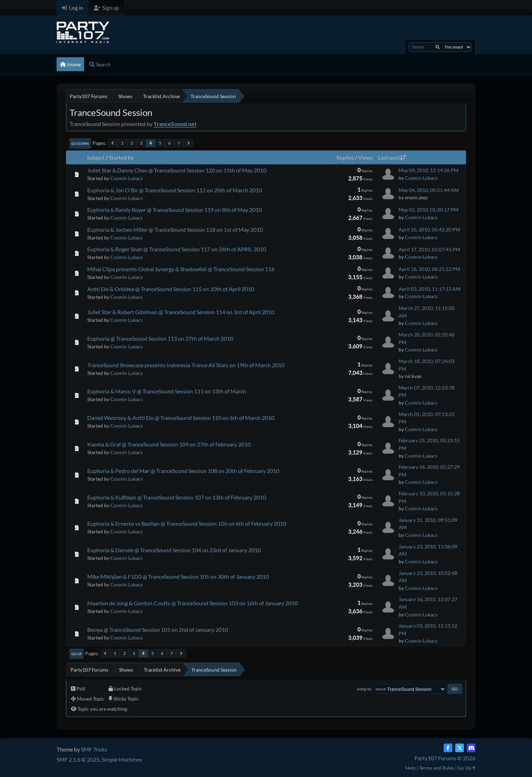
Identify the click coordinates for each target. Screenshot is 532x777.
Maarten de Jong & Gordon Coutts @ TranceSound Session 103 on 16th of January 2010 (193, 603)
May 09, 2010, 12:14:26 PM (428, 170)
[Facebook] (448, 748)
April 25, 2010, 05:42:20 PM (429, 230)
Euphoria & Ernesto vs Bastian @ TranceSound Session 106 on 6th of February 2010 (187, 523)
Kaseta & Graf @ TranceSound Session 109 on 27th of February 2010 (169, 444)
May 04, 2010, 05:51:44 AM (429, 190)
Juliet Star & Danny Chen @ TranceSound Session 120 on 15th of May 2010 (177, 170)
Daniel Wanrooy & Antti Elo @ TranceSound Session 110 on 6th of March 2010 (181, 418)
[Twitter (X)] (460, 748)
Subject (96, 157)
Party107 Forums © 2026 (445, 758)
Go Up (76, 654)
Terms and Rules (437, 768)
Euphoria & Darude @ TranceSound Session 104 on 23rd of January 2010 (174, 550)
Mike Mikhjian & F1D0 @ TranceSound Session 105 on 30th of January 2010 (178, 576)
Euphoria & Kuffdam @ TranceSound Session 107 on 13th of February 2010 (177, 497)
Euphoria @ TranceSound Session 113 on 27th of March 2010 (160, 338)
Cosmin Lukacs (127, 178)
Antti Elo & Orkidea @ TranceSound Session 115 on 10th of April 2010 (171, 289)
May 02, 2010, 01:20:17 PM (428, 210)
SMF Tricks (94, 749)
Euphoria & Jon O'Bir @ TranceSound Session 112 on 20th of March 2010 (175, 190)
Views (365, 157)
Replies (345, 157)
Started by (121, 157)
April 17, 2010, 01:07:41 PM (429, 249)
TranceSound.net (175, 124)
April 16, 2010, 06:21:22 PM (429, 269)
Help (411, 768)
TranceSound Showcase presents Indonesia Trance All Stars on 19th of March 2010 (186, 365)
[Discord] (471, 748)
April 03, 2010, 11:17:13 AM (430, 289)
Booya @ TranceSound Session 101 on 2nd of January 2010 (158, 630)
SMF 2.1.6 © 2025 (78, 759)
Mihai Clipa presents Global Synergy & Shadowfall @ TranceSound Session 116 (181, 269)
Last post (392, 157)
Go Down (80, 143)
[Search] (438, 47)
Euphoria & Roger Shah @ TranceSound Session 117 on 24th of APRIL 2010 (177, 249)
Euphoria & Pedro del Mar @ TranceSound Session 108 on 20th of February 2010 (183, 471)
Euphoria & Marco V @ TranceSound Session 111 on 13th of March (167, 391)
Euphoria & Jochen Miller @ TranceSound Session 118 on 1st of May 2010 (175, 230)
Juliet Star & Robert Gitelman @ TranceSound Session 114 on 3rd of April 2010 (181, 312)
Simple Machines (122, 759)
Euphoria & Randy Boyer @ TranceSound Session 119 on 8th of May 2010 (175, 210)
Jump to (364, 689)
